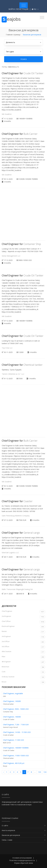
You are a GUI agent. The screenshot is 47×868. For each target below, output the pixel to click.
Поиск (24, 59)
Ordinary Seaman (23, 677)
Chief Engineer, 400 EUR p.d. (14, 763)
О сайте (5, 826)
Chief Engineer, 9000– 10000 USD (16, 709)
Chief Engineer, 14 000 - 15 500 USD (17, 732)
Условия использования (22, 858)
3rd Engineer (23, 637)
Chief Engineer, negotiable (13, 693)
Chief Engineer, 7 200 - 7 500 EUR (16, 725)
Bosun (23, 682)
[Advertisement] (23, 216)
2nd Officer (23, 642)
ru (35, 9)
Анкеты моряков (8, 830)
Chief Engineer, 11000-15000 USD (16, 756)
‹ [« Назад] (3, 772)
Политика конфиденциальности (22, 860)
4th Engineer (23, 662)
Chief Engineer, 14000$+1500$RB (16, 748)
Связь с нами (7, 840)
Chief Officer (23, 622)
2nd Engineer (23, 617)
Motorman (23, 667)
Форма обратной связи (24, 863)
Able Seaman (23, 652)
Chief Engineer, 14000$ (12, 717)
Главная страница (13, 35)
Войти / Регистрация (18, 9)
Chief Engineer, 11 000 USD (14, 740)
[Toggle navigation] (24, 5)
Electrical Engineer (23, 627)
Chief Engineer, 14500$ (12, 701)
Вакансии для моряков (11, 835)
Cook (23, 672)
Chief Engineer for (23, 73)
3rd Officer (23, 647)
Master (23, 632)
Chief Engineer (23, 612)
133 (39, 772)
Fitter (23, 657)
